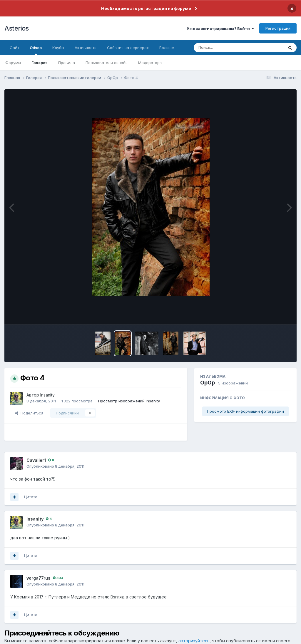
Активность (86, 48)
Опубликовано (55, 466)
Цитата (31, 497)
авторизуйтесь (194, 641)
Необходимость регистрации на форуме (146, 8)
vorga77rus (39, 578)
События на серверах (128, 48)
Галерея (40, 63)
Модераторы (150, 63)
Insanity (47, 395)
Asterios (16, 28)
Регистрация (278, 28)
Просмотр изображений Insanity (129, 401)
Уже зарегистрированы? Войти (220, 29)
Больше (167, 48)
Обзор (36, 50)
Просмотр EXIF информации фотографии (245, 411)
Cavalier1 (36, 460)
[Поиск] (228, 48)
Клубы (58, 48)
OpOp (208, 383)
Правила (67, 63)
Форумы (13, 63)
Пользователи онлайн (107, 63)
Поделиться (29, 413)
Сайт (14, 48)
